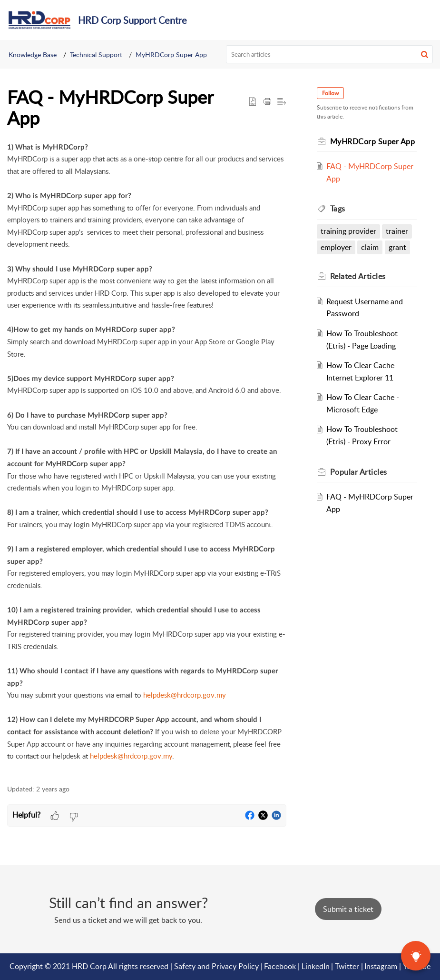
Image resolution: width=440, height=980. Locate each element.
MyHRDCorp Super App (171, 55)
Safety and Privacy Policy (216, 966)
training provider (348, 231)
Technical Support (96, 55)
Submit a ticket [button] (348, 909)
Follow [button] (330, 93)
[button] (425, 54)
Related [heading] (358, 276)
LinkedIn (316, 966)
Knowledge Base (33, 55)
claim (370, 247)
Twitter (347, 966)
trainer (397, 231)
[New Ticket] (348, 909)
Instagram (381, 966)
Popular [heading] (359, 472)
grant (397, 247)
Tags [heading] (338, 209)
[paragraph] (147, 458)
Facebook (280, 966)
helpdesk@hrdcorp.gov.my (185, 695)
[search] (329, 54)
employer (336, 247)
